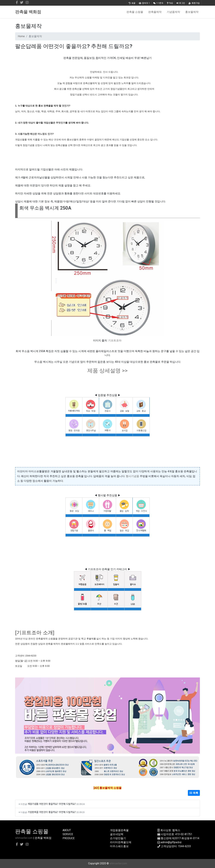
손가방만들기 (118, 838)
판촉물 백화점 (28, 12)
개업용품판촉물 (119, 830)
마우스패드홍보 (119, 846)
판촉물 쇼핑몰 (135, 12)
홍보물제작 (192, 12)
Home (21, 36)
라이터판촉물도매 (121, 842)
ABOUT (67, 830)
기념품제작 (173, 12)
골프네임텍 (117, 834)
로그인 (181, 3)
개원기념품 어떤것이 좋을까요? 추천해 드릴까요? (52, 804)
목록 (194, 793)
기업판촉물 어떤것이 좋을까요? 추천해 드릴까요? (52, 812)
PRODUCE (69, 838)
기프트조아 (115, 340)
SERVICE (68, 834)
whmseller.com (24, 838)
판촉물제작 (155, 12)
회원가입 (194, 3)
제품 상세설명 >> (107, 371)
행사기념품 (132, 476)
